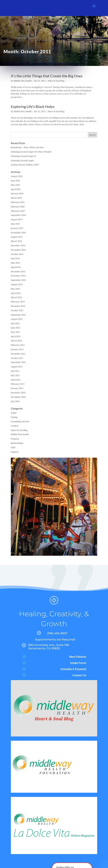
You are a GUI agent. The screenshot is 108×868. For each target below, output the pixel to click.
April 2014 (16, 267)
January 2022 (17, 193)
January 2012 (17, 349)
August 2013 (17, 284)
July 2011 (15, 371)
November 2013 (18, 276)
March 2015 (16, 241)
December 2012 (18, 306)
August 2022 (17, 176)
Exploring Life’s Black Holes (33, 107)
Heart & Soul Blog (56, 81)
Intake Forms (78, 663)
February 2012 (18, 345)
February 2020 (18, 207)
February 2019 (18, 211)
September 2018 (18, 215)
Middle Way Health (23, 81)
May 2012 (15, 332)
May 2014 (15, 263)
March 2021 (16, 198)
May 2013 (15, 289)
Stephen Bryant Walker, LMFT (25, 165)
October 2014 (17, 254)
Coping (14, 417)
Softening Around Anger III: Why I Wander (31, 152)
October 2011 (17, 358)
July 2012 (15, 323)
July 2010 (15, 401)
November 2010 (18, 397)
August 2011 (17, 367)
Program (15, 439)
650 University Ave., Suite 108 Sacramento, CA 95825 (49, 647)
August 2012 (17, 319)
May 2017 (15, 224)
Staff (13, 447)
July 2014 (15, 258)
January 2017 (17, 228)
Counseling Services (20, 421)
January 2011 (17, 388)
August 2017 (17, 219)
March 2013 (16, 297)
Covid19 (15, 426)
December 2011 (18, 354)
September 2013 (18, 280)
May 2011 (15, 375)
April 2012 (16, 336)
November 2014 (18, 250)
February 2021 (18, 202)
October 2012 (17, 310)
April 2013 (16, 293)
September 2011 (18, 362)
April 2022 (16, 189)
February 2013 (18, 302)
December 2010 (18, 393)
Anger (14, 413)
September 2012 (18, 315)
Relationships (17, 443)
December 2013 (18, 271)
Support (15, 452)
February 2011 (18, 384)
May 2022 (15, 185)
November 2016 (18, 233)
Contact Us (79, 675)
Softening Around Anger (22, 160)
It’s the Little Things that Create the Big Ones (47, 76)
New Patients (78, 657)
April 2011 (16, 380)
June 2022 (15, 181)
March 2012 (16, 341)
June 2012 (15, 328)
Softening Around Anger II (23, 156)
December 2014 (18, 245)
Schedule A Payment (73, 669)
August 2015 (17, 237)
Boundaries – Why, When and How (27, 147)
